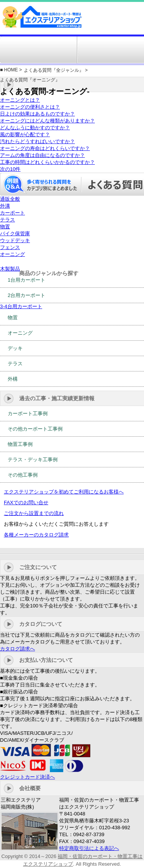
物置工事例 (20, 444)
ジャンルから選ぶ (14, 50)
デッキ (15, 348)
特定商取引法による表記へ (89, 848)
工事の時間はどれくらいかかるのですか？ (47, 162)
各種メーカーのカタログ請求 (36, 535)
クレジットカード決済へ (27, 777)
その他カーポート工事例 (35, 429)
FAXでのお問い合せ (26, 502)
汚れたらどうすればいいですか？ (37, 141)
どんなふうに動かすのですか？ (35, 128)
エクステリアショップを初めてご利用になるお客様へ (64, 492)
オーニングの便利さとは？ (30, 107)
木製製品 (10, 269)
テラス (7, 220)
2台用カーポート (26, 295)
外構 (13, 379)
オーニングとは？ (20, 100)
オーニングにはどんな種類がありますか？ (47, 121)
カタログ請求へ (17, 649)
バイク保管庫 (15, 234)
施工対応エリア (43, 50)
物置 (5, 227)
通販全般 (10, 199)
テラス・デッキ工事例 (33, 460)
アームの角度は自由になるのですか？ (42, 155)
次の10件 (10, 169)
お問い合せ (129, 50)
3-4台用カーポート (21, 306)
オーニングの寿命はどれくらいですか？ (45, 148)
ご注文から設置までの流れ (34, 513)
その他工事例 (23, 475)
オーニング (12, 254)
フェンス (10, 247)
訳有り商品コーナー (100, 50)
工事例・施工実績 (71, 50)
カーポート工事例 (28, 413)
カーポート (12, 213)
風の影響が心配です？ (25, 134)
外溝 (5, 206)
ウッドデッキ (15, 240)
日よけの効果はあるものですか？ (37, 114)
